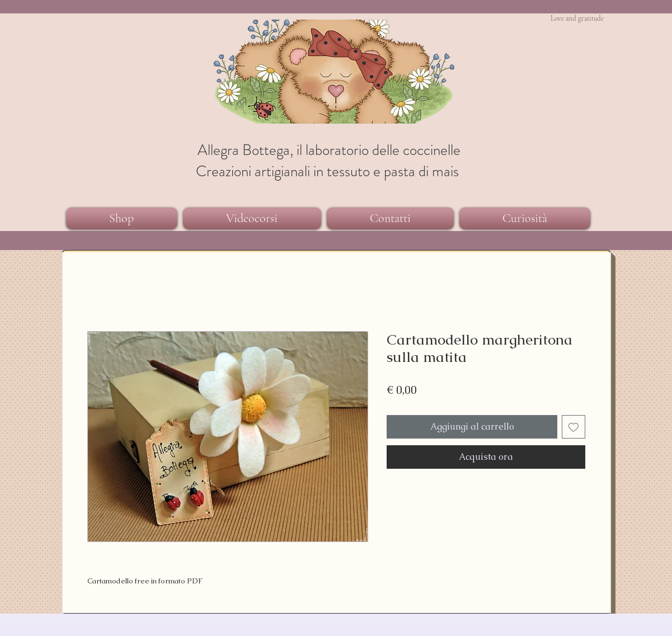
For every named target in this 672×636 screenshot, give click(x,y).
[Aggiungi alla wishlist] (574, 427)
